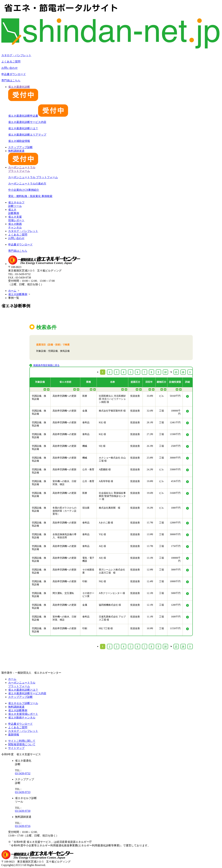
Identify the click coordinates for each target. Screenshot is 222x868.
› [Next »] (190, 646)
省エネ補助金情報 (19, 141)
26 (183, 646)
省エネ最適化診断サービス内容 (27, 122)
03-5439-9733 (23, 792)
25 (176, 646)
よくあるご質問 (11, 62)
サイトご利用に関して (22, 741)
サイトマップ (16, 748)
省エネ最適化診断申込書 (38, 116)
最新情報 (14, 735)
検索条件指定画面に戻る (46, 365)
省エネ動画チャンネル (22, 718)
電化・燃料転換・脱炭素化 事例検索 (30, 196)
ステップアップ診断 (20, 147)
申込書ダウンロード (14, 74)
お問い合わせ (10, 68)
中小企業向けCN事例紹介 (24, 190)
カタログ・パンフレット (16, 55)
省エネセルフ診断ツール (23, 703)
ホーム (12, 291)
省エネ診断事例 (18, 294)
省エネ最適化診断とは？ (23, 128)
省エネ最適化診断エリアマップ (27, 135)
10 (165, 646)
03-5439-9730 (23, 811)
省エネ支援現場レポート (23, 714)
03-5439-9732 (23, 773)
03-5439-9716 (23, 826)
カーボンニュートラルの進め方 (27, 184)
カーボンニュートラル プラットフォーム (33, 177)
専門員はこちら (11, 80)
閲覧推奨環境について (22, 744)
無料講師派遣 (16, 707)
